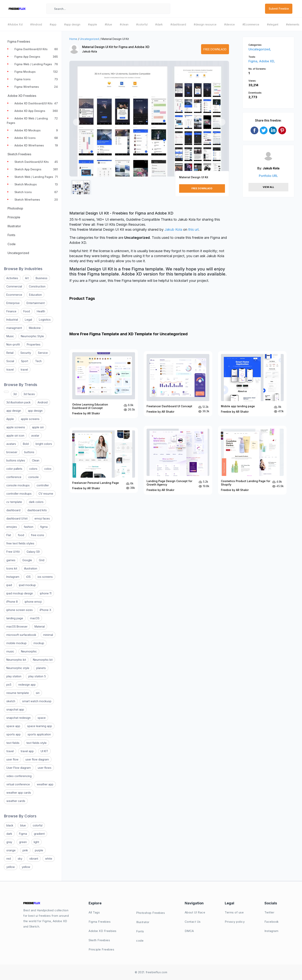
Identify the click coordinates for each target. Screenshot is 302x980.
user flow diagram (37, 759)
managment (14, 328)
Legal (28, 320)
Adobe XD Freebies (103, 931)
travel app (27, 751)
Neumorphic (29, 651)
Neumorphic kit (16, 660)
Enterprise (13, 303)
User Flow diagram (19, 768)
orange (11, 850)
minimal (48, 635)
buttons (29, 452)
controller (43, 485)
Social (10, 361)
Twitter (269, 912)
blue (23, 825)
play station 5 (37, 676)
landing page (15, 618)
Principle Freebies (101, 949)
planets (41, 668)
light (36, 842)
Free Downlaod (215, 49)
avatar (35, 436)
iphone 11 (46, 593)
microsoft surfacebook (21, 635)
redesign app (27, 685)
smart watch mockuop (37, 701)
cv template (14, 502)
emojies (12, 527)
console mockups (18, 485)
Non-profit (13, 344)
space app (13, 726)
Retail (10, 353)
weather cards (16, 801)
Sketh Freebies (99, 940)
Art (27, 278)
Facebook (272, 922)
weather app (45, 784)
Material (40, 626)
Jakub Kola (90, 51)
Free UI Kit (13, 552)
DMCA (189, 931)
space (42, 718)
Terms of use (234, 912)
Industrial (12, 320)
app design (14, 411)
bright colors (44, 444)
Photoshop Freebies (151, 913)
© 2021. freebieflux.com (151, 972)
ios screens (45, 577)
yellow (11, 867)
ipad (9, 585)
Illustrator (143, 922)
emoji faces (42, 518)
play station (14, 676)
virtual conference (18, 784)
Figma (23, 834)
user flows (45, 768)
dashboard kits (37, 510)
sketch (11, 701)
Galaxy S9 (33, 552)
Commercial (14, 286)
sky (20, 859)
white (49, 859)
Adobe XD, (267, 61)
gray (9, 842)
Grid (42, 560)
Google (27, 560)
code (140, 941)
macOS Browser (17, 626)
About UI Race (195, 912)
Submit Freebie (279, 9)
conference (14, 477)
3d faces (29, 394)
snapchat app (15, 709)
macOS (35, 618)
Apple (10, 419)
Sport (25, 361)
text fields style (36, 743)
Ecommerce (14, 295)
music (10, 651)
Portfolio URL (268, 176)
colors (33, 469)
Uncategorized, (260, 49)
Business (42, 278)
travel (10, 370)
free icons (38, 535)
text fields (13, 743)
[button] (76, 122)
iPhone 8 (12, 602)
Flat (9, 535)
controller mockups (19, 494)
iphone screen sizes (20, 610)
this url (193, 229)
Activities (12, 278)
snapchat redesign (18, 718)
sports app (13, 734)
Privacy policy (235, 922)
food (21, 535)
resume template (18, 693)
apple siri (38, 427)
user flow (12, 759)
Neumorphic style (18, 668)
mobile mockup (16, 643)
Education (35, 295)
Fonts (140, 931)
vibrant (34, 859)
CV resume (46, 494)
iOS (28, 577)
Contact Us (193, 922)
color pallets (14, 469)
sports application (39, 734)
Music (10, 336)
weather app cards (19, 793)
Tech (38, 361)
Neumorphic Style (32, 336)
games (11, 560)
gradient (39, 834)
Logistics (45, 320)
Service (43, 353)
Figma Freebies (100, 922)
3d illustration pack (18, 402)
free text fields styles (20, 543)
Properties (34, 344)
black (10, 825)
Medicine (35, 328)
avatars (11, 444)
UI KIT (44, 751)
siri (38, 693)
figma (44, 527)
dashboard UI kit (17, 518)
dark (9, 834)
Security (26, 353)
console (34, 477)
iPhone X (45, 610)
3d (15, 394)
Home (73, 39)
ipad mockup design (20, 593)
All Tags (94, 912)
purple (39, 850)
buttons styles (16, 460)
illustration (31, 568)
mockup (39, 643)
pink (25, 850)
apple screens (30, 419)
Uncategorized (89, 39)
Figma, (254, 61)
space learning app (40, 726)
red (9, 859)
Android (43, 402)
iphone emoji (33, 602)
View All (268, 187)
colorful (38, 825)
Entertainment (36, 303)
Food (27, 311)
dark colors (36, 502)
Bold (26, 444)
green (23, 842)
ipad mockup (27, 585)
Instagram (13, 577)
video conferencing (19, 776)
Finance (11, 311)
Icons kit (12, 568)
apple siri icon (15, 436)
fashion (29, 527)
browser (12, 452)
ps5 (9, 685)
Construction (37, 286)
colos (48, 469)
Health (41, 311)
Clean (36, 460)
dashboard (13, 510)
